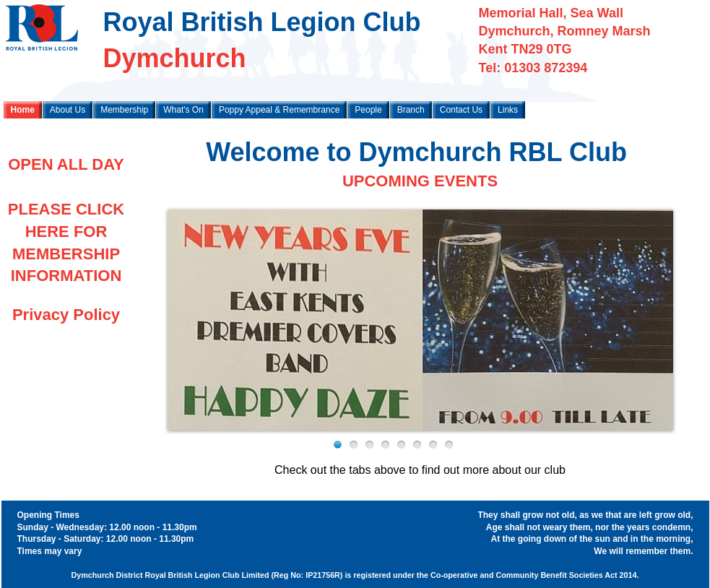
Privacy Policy (66, 315)
